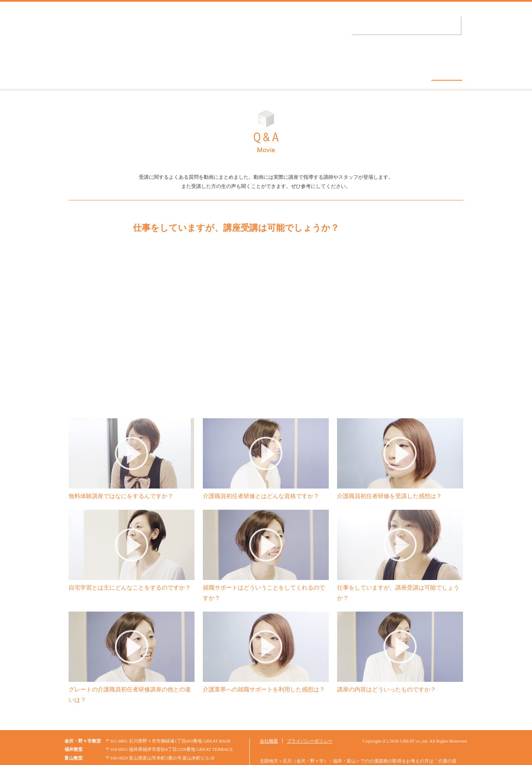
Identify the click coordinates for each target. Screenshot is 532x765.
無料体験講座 (309, 73)
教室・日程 (157, 73)
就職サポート (384, 73)
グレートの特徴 (231, 73)
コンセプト (90, 73)
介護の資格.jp (138, 35)
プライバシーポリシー (310, 716)
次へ (431, 314)
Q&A (447, 73)
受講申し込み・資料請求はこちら (405, 25)
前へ (101, 314)
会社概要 (269, 716)
